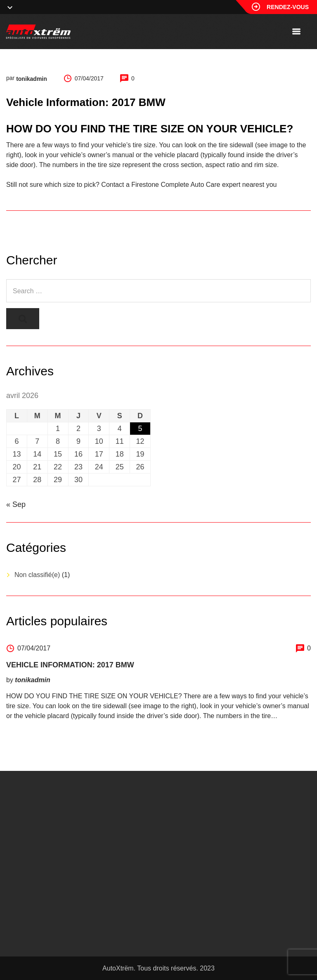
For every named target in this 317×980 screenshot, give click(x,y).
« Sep (16, 504)
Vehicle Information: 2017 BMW (70, 665)
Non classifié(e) (37, 575)
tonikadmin (32, 79)
